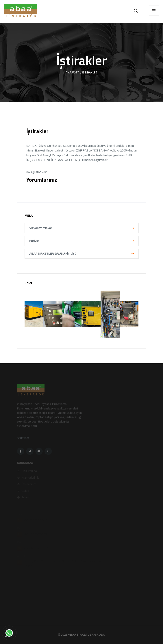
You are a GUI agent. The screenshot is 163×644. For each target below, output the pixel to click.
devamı (23, 444)
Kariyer (82, 241)
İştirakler (90, 72)
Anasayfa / (74, 72)
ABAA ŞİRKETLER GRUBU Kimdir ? (82, 254)
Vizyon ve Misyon (82, 228)
